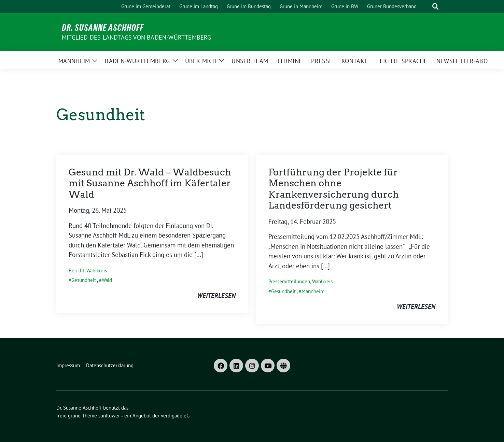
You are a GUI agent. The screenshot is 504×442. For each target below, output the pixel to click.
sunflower (109, 416)
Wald (107, 280)
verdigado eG (175, 416)
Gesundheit (84, 280)
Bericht (76, 270)
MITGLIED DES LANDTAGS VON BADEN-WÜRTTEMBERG (137, 37)
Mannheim (313, 291)
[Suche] (426, 7)
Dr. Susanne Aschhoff (103, 28)
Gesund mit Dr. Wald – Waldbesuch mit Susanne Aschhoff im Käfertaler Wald (150, 183)
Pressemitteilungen (289, 281)
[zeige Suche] (436, 7)
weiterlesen (216, 296)
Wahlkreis (97, 270)
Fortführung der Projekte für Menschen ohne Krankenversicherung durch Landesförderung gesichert (334, 189)
